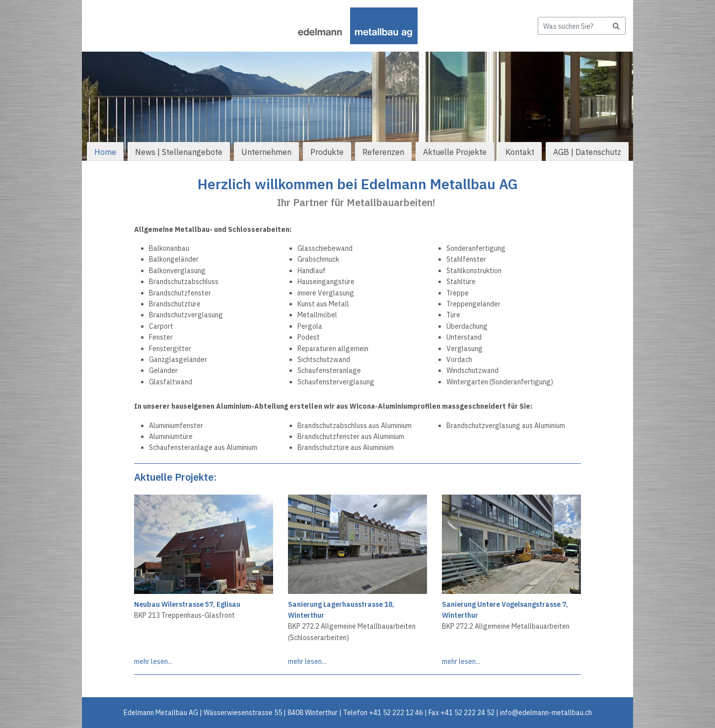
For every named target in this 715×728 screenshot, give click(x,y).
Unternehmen (266, 152)
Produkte (327, 152)
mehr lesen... (153, 661)
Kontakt (520, 152)
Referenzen (383, 152)
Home (105, 152)
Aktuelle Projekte (455, 152)
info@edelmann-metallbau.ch (546, 713)
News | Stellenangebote (179, 152)
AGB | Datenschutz (587, 152)
